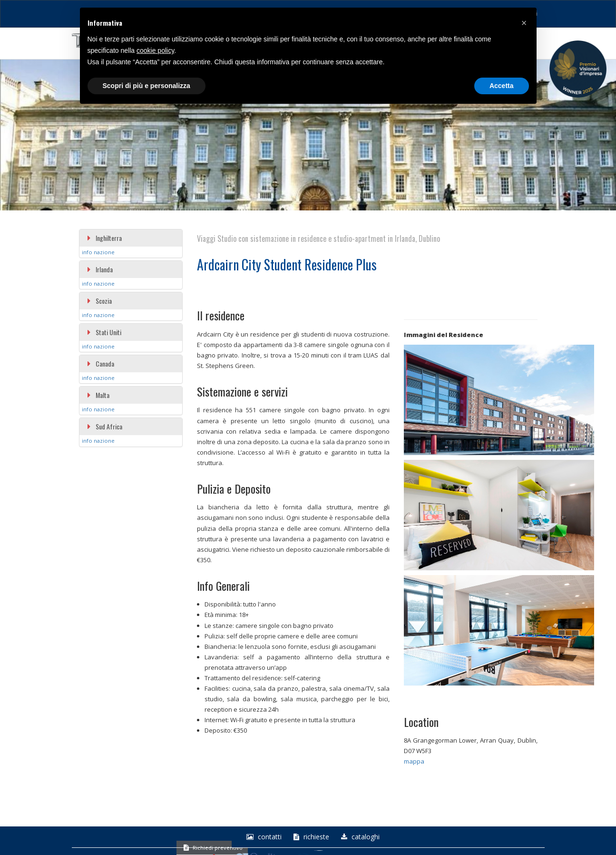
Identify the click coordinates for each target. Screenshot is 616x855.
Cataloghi (359, 837)
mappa (414, 761)
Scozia (99, 301)
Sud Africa (104, 426)
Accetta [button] (502, 86)
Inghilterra (104, 238)
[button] (524, 23)
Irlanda (100, 269)
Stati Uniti (104, 332)
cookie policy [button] (155, 50)
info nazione (98, 252)
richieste (310, 837)
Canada (100, 363)
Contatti (263, 837)
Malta (98, 395)
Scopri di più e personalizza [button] (147, 86)
